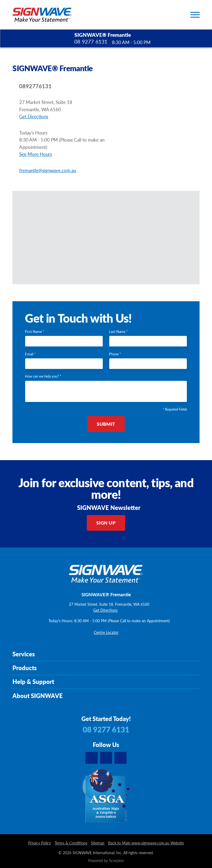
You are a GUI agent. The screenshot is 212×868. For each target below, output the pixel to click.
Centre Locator (106, 633)
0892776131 (35, 86)
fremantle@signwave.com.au (48, 170)
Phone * (115, 354)
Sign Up (106, 523)
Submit (106, 424)
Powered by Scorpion (106, 861)
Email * (30, 354)
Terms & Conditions (71, 843)
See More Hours (36, 154)
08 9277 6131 (91, 42)
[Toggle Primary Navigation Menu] (195, 15)
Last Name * (118, 332)
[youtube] (91, 758)
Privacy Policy (39, 843)
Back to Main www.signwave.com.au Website (146, 843)
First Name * (35, 332)
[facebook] (120, 758)
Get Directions (34, 116)
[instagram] (106, 758)
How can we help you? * (43, 376)
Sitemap (98, 843)
